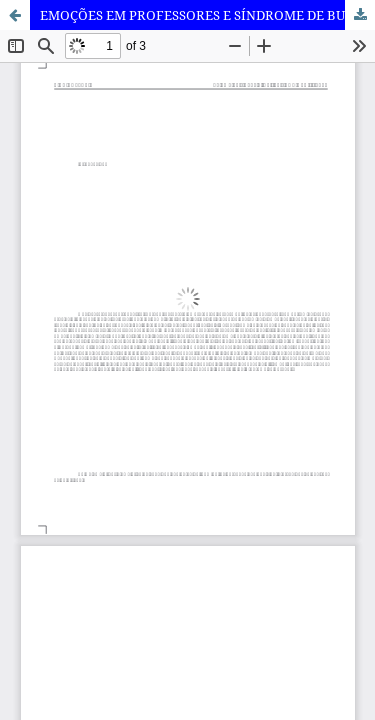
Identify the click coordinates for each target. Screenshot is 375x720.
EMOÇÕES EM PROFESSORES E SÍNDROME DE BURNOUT (207, 15)
